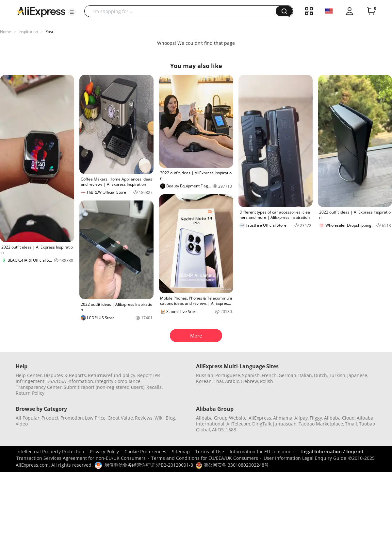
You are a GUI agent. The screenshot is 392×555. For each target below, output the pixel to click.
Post (49, 32)
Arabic (232, 381)
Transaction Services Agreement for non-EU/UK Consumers (81, 458)
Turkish (337, 375)
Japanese (357, 375)
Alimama (283, 418)
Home (6, 32)
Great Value (120, 418)
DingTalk (262, 424)
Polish (267, 381)
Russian (205, 375)
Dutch (320, 375)
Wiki (159, 418)
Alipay (301, 418)
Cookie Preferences (145, 451)
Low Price (95, 418)
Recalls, (155, 387)
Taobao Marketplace (321, 424)
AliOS (218, 430)
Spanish (251, 375)
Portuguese (228, 375)
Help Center (29, 375)
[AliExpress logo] (41, 11)
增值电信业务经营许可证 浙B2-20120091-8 (149, 465)
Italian (305, 375)
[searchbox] (182, 11)
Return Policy (30, 393)
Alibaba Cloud (339, 418)
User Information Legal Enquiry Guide (305, 458)
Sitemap (181, 451)
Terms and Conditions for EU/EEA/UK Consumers (205, 458)
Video (22, 424)
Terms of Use (210, 451)
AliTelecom (238, 424)
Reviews (144, 418)
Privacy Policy (104, 451)
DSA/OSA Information (70, 381)
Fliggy (316, 418)
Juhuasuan (285, 424)
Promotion (72, 418)
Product (50, 418)
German (287, 375)
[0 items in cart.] (371, 11)
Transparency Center (39, 387)
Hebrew (250, 381)
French (269, 375)
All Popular (28, 418)
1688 (231, 430)
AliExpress (260, 418)
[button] (72, 12)
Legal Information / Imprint (332, 451)
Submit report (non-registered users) (104, 387)
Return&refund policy (112, 375)
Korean (204, 381)
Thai (218, 381)
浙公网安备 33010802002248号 (232, 465)
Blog (170, 418)
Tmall (351, 424)
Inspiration (28, 32)
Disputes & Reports (65, 375)
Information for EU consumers (263, 451)
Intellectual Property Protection (50, 451)
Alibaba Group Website (221, 418)
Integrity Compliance (118, 381)
